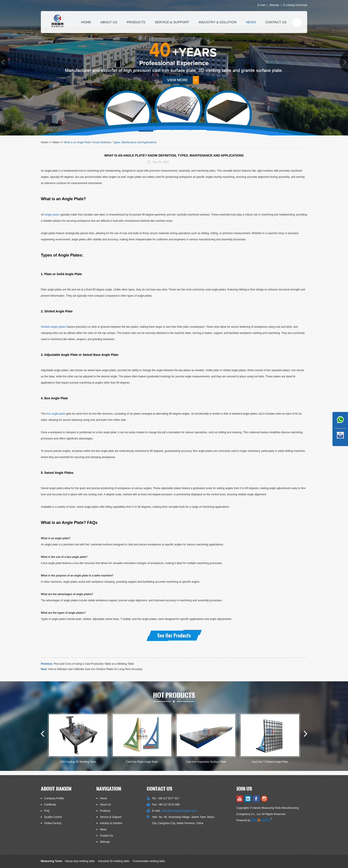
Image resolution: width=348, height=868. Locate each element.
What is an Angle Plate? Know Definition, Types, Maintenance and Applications (110, 142)
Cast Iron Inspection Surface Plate (206, 762)
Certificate (50, 805)
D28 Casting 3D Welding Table (78, 762)
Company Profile (54, 798)
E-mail (261, 5)
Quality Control (53, 817)
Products (136, 22)
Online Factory (53, 823)
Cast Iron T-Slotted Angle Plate (270, 762)
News (251, 22)
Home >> (47, 142)
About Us (109, 22)
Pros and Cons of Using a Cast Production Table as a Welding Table (94, 664)
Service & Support (172, 22)
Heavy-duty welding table (80, 861)
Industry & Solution (218, 22)
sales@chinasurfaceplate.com (179, 811)
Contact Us (276, 22)
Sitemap (274, 5)
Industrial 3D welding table (114, 861)
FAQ (47, 811)
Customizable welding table (149, 861)
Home (86, 22)
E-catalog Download (295, 5)
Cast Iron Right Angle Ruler (142, 762)
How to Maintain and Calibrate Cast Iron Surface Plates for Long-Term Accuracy (95, 669)
